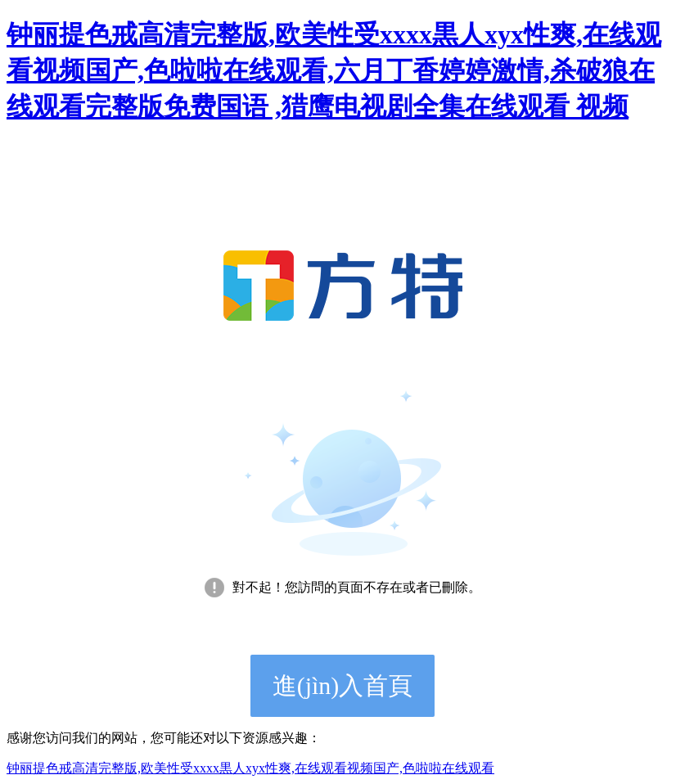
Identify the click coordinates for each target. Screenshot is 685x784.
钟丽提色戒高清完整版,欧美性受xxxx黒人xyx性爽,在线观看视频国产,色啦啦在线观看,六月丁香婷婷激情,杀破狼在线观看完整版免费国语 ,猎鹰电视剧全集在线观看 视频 (334, 70)
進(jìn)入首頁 (343, 685)
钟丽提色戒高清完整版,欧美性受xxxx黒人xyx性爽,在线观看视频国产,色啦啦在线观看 (250, 768)
